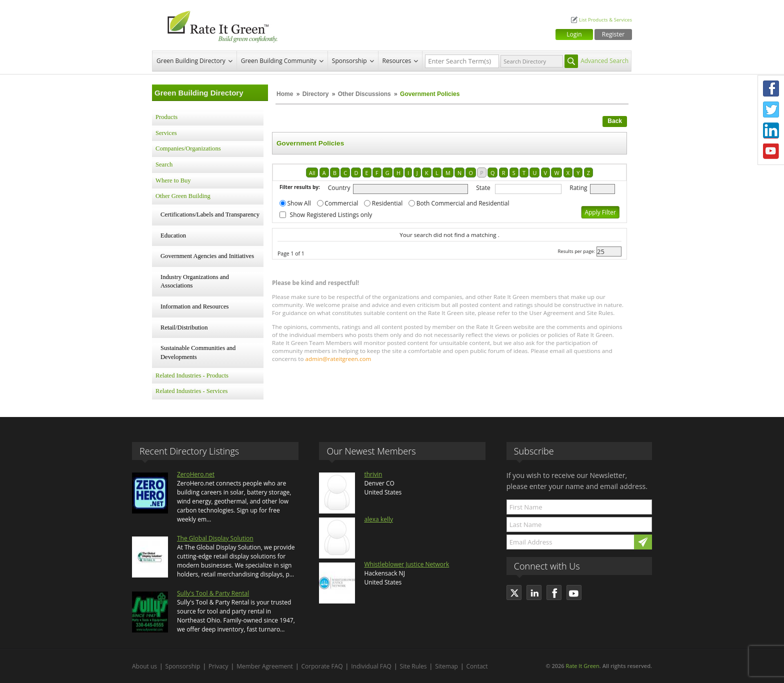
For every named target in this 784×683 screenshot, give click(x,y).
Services (166, 133)
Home (285, 94)
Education (173, 235)
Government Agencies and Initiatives (207, 256)
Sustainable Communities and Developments (198, 352)
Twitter (771, 109)
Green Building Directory (191, 61)
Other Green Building (183, 196)
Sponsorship (349, 61)
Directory (316, 94)
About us (144, 666)
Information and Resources (194, 306)
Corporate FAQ (322, 666)
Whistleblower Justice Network (406, 564)
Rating (578, 188)
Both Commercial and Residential (463, 203)
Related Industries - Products (192, 375)
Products (166, 117)
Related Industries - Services (191, 391)
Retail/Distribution (184, 327)
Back (615, 121)
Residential (387, 203)
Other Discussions (364, 94)
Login (574, 34)
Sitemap (446, 666)
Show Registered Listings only (331, 215)
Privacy (218, 666)
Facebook (771, 88)
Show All (299, 203)
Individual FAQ (371, 666)
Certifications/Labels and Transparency (210, 214)
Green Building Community (279, 61)
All (312, 173)
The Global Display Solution (215, 538)
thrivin (373, 474)
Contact (477, 666)
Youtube (771, 151)
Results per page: (576, 251)
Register (613, 34)
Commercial (341, 203)
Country (339, 188)
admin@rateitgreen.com (338, 359)
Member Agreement (265, 666)
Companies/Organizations (188, 148)
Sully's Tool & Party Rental (213, 593)
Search (164, 164)
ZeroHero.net (196, 474)
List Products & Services (605, 20)
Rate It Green (582, 666)
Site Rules (413, 666)
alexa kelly (378, 519)
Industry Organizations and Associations (195, 281)
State (483, 188)
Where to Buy (173, 180)
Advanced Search (604, 61)
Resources (397, 61)
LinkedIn (771, 130)
